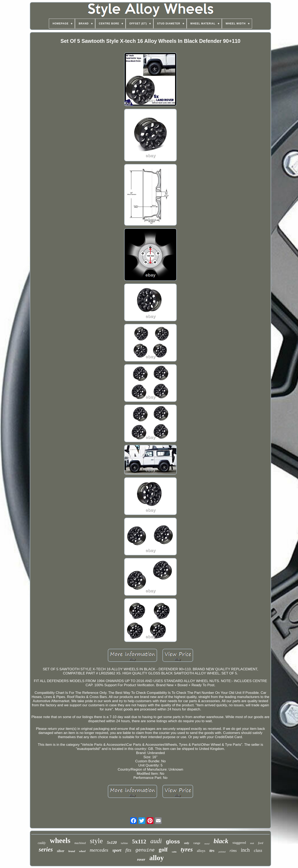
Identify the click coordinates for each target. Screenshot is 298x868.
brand (72, 851)
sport (117, 850)
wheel (82, 851)
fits (128, 850)
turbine (124, 843)
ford (261, 843)
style (96, 841)
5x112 (139, 841)
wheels (60, 841)
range (197, 843)
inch (245, 850)
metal (207, 844)
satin (174, 852)
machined (80, 843)
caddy (42, 843)
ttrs (212, 851)
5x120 (112, 842)
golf (163, 850)
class (258, 850)
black (221, 841)
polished (222, 852)
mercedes (99, 850)
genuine (145, 850)
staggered (239, 843)
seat (252, 843)
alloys (201, 851)
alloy (157, 858)
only (187, 843)
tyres (187, 849)
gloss (173, 842)
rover (141, 860)
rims (233, 851)
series (46, 849)
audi (156, 841)
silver (61, 851)
